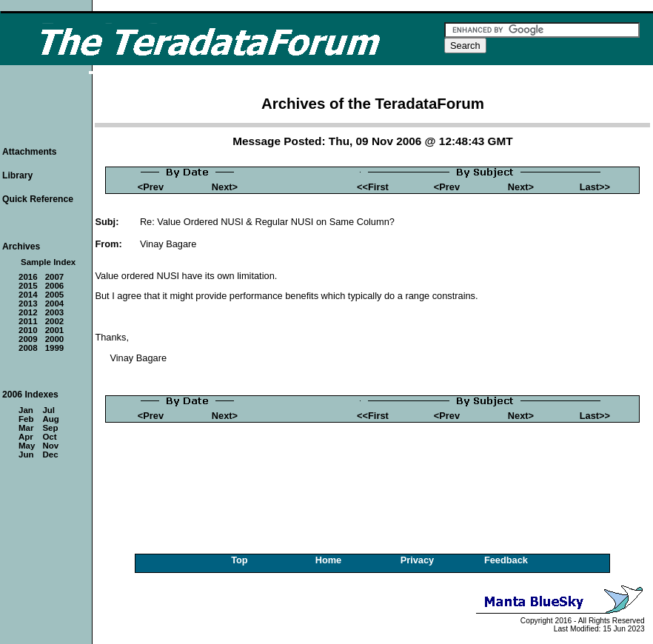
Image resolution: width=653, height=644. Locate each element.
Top (240, 560)
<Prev (151, 187)
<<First (373, 187)
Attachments (30, 152)
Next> (225, 187)
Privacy (418, 560)
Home (329, 560)
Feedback (506, 560)
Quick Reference (38, 199)
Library (17, 175)
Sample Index (48, 262)
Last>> (595, 187)
